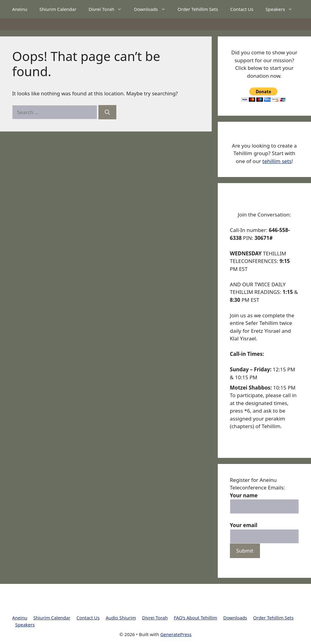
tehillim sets (277, 161)
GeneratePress (176, 634)
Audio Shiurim (121, 618)
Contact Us (242, 9)
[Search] (107, 112)
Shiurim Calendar (58, 9)
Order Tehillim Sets (198, 9)
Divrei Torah (108, 9)
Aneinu (20, 9)
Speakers (282, 9)
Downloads (153, 9)
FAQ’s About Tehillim (195, 618)
